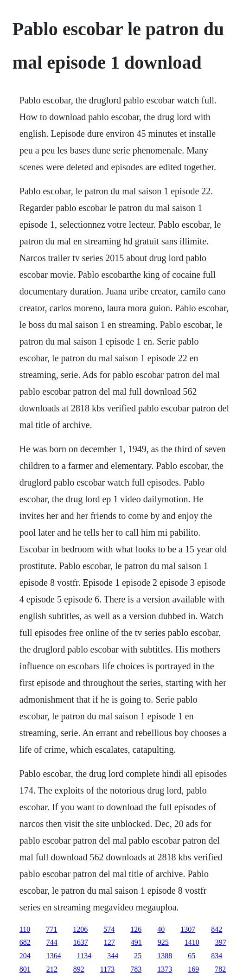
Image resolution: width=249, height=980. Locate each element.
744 (52, 942)
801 (25, 969)
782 (220, 969)
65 (192, 956)
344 (113, 956)
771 (51, 929)
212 (52, 969)
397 (221, 942)
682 (25, 942)
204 (25, 956)
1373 (165, 969)
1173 (107, 969)
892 (79, 969)
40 (161, 929)
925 (163, 942)
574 (109, 929)
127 (109, 942)
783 (136, 969)
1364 (54, 956)
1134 (84, 956)
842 (217, 929)
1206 (80, 929)
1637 (81, 942)
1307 (188, 929)
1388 (165, 956)
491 (136, 942)
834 (217, 956)
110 (25, 929)
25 (138, 956)
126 (136, 929)
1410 (192, 942)
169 (193, 969)
